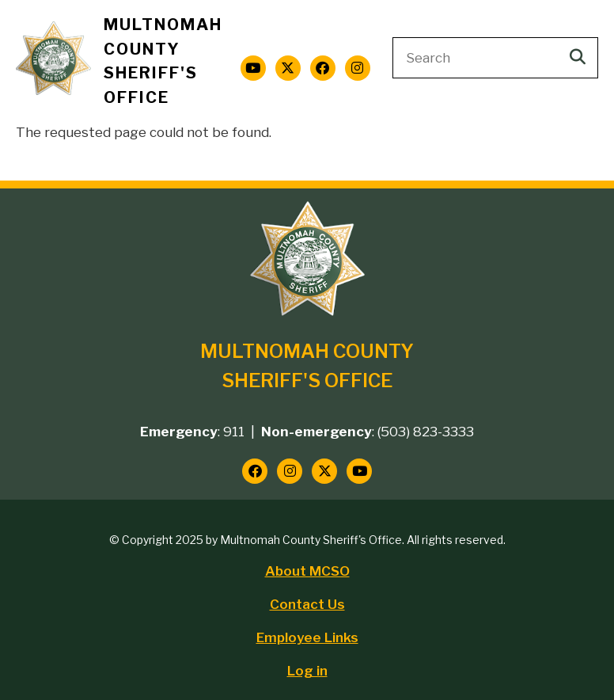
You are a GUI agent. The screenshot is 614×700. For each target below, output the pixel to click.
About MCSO (307, 571)
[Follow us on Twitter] (288, 68)
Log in (307, 671)
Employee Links (307, 637)
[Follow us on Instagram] (358, 68)
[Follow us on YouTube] (253, 68)
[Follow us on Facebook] (323, 68)
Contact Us (307, 604)
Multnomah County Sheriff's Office (163, 61)
